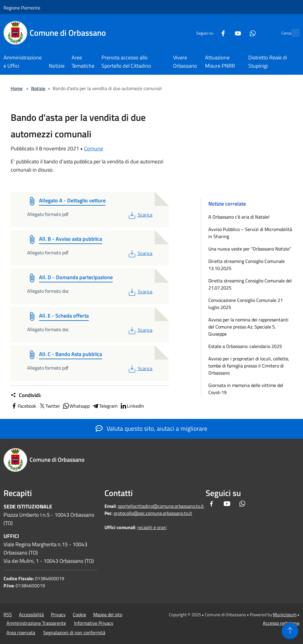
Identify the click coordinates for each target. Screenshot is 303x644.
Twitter (49, 406)
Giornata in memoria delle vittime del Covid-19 (246, 389)
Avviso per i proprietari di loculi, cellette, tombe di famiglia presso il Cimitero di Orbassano (249, 366)
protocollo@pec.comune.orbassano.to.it (153, 513)
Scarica (140, 215)
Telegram (105, 406)
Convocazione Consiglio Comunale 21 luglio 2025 (246, 304)
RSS (8, 614)
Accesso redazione (281, 623)
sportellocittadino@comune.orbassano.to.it (161, 506)
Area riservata (21, 632)
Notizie (38, 88)
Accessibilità (31, 614)
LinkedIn (132, 406)
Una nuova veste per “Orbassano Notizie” (250, 249)
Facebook (23, 406)
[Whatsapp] (240, 33)
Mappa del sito (108, 614)
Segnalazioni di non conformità (74, 632)
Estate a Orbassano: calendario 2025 (245, 346)
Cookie (79, 614)
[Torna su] (290, 631)
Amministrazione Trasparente (36, 623)
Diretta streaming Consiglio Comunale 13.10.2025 (246, 265)
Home (17, 88)
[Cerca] (292, 33)
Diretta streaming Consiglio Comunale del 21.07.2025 (250, 284)
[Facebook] (210, 33)
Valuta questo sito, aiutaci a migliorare (151, 428)
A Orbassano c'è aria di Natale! (239, 217)
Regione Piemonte (22, 8)
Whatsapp (76, 406)
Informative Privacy (94, 623)
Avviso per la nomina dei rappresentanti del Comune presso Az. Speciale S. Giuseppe (248, 327)
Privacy (58, 614)
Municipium (285, 614)
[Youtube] (225, 33)
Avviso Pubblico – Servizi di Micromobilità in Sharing (250, 233)
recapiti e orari (152, 527)
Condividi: (26, 395)
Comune (94, 148)
